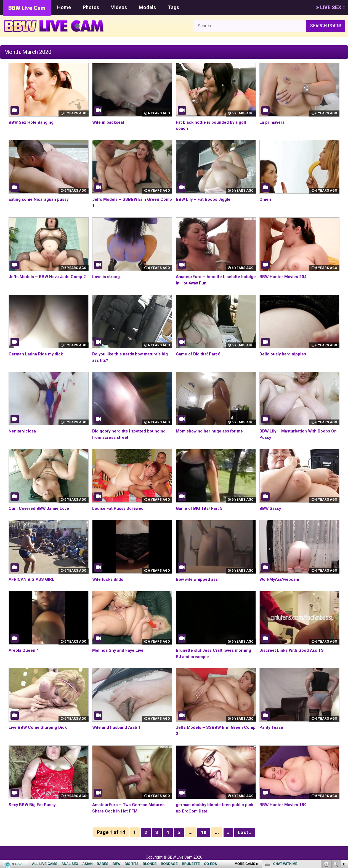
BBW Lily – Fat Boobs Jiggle (204, 199)
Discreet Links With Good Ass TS (294, 650)
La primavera (273, 122)
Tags (173, 7)
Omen (266, 199)
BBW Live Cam (27, 8)
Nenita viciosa (23, 431)
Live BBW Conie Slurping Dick (39, 727)
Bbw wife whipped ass (199, 579)
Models (147, 7)
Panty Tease (273, 727)
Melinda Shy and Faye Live (119, 650)
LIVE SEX (331, 7)
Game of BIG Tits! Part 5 (201, 508)
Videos (119, 7)
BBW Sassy (271, 508)
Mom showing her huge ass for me (212, 431)
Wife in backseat (110, 122)
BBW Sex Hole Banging (32, 122)
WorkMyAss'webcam (281, 579)
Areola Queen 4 (25, 650)
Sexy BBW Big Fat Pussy (33, 805)
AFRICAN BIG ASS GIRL (32, 579)
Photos (91, 7)
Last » (245, 832)
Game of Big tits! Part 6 (200, 354)
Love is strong (107, 277)
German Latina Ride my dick (37, 354)
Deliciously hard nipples (284, 354)
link (343, 782)
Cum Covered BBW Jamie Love (41, 508)
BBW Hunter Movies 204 (284, 277)
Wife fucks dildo (109, 579)
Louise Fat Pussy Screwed (120, 508)
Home (64, 7)
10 (204, 832)
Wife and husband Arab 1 (118, 727)
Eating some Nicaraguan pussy (41, 199)
